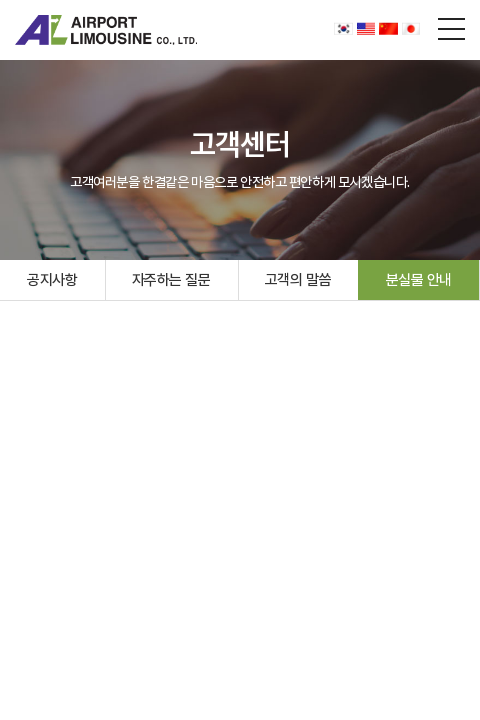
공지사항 (52, 280)
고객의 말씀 (298, 280)
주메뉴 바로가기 (0, 0)
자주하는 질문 (171, 280)
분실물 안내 (419, 280)
